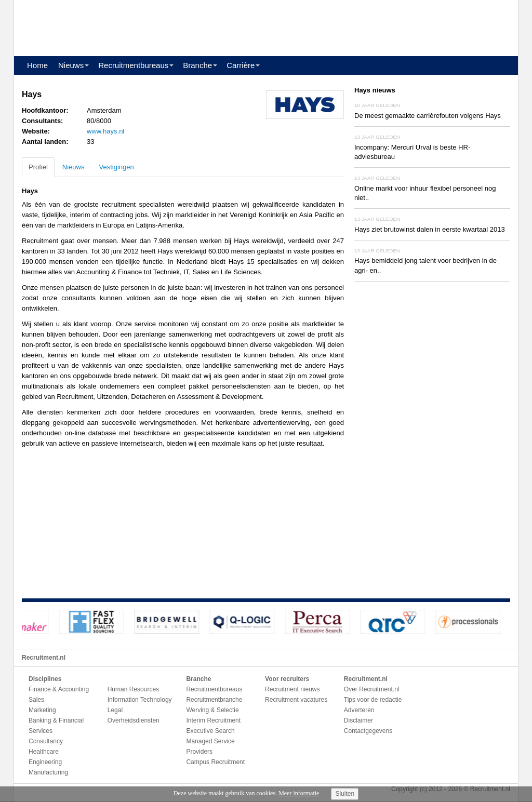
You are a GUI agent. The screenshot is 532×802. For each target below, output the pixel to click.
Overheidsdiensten (134, 720)
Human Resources (133, 689)
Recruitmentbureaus (133, 65)
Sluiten (345, 794)
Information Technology (140, 700)
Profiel (38, 167)
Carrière (241, 65)
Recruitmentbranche (214, 700)
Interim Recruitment (213, 720)
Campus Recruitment (215, 762)
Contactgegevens (368, 731)
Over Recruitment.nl (372, 689)
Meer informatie (299, 793)
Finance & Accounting (59, 689)
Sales (36, 700)
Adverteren (359, 710)
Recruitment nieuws (292, 689)
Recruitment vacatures (296, 700)
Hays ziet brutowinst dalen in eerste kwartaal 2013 (430, 229)
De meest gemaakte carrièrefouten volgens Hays (428, 116)
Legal (115, 710)
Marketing (42, 710)
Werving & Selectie (212, 710)
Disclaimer (358, 720)
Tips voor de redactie (373, 700)
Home (37, 65)
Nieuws (71, 65)
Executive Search (210, 731)
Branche (197, 65)
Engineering (45, 762)
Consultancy (46, 741)
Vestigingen (116, 167)
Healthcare (44, 752)
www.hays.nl (105, 131)
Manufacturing (48, 772)
